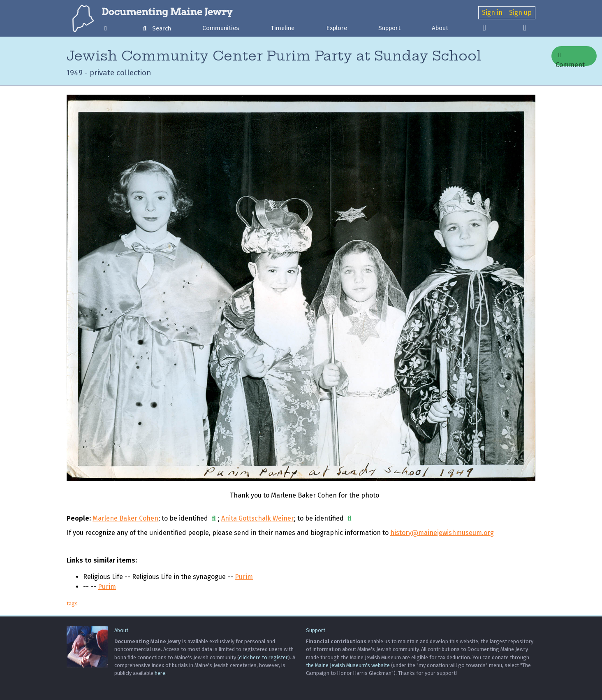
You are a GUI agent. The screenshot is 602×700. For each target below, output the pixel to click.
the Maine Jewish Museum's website (348, 665)
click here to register (263, 657)
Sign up (520, 13)
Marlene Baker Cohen (125, 518)
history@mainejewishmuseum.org (442, 533)
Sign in (492, 13)
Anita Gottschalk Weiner (258, 518)
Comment (570, 59)
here (160, 673)
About (440, 28)
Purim (244, 577)
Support (389, 28)
